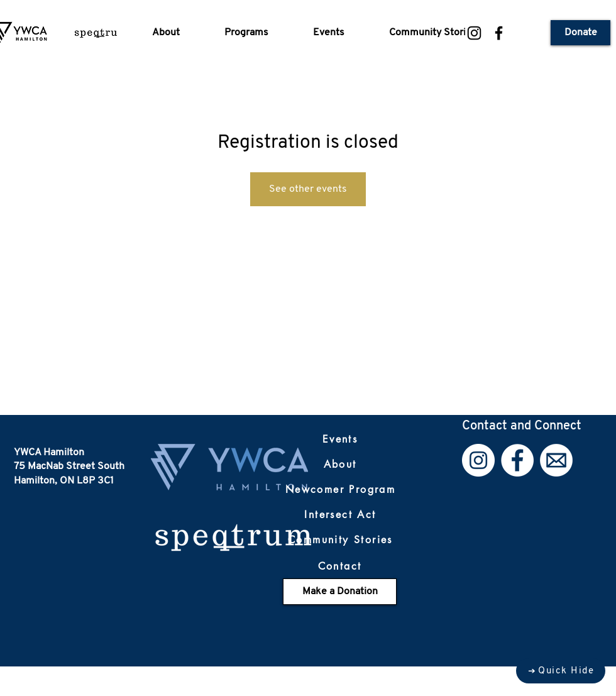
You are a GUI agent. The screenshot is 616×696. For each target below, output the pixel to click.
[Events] (340, 439)
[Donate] (580, 33)
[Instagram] (474, 33)
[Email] (556, 460)
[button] (179, 33)
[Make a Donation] (340, 592)
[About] (340, 464)
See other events (308, 189)
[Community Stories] (340, 539)
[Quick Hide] (561, 671)
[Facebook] (499, 33)
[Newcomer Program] (340, 489)
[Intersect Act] (340, 514)
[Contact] (340, 566)
